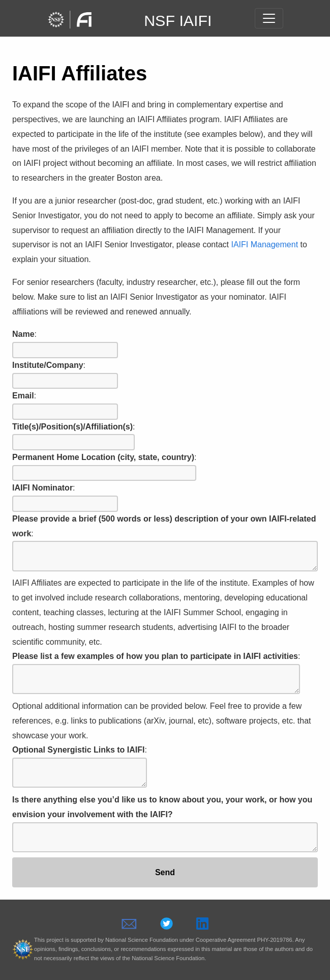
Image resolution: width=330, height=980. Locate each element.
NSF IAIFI (178, 20)
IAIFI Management (264, 244)
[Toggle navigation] (269, 18)
